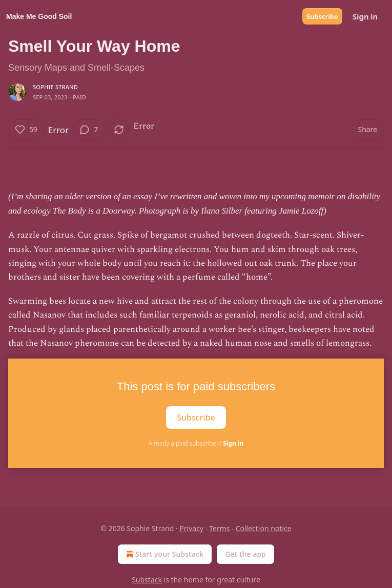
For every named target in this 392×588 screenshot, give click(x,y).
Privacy (191, 528)
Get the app (245, 554)
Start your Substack (164, 554)
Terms (219, 528)
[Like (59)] (26, 130)
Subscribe (322, 16)
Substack (147, 580)
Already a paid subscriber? (196, 443)
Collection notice (264, 528)
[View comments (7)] (89, 130)
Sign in (365, 16)
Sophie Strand (55, 87)
